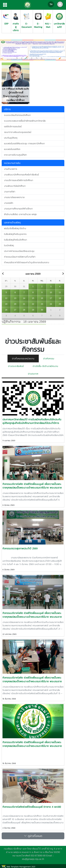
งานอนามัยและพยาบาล (14, 197)
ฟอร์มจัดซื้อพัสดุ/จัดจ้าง (15, 228)
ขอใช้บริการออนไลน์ (13, 126)
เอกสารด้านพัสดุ (12, 222)
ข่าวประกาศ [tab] (33, 374)
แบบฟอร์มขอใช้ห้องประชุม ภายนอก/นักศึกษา (24, 143)
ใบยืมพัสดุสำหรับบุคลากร (15, 234)
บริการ (7, 109)
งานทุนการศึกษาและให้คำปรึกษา (18, 209)
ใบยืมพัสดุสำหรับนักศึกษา (15, 240)
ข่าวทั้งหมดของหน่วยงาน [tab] (23, 358)
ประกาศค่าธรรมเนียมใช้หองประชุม (19, 251)
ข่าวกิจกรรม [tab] (49, 358)
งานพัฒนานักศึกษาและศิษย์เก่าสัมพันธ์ (21, 175)
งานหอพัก (9, 203)
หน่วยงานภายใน (12, 163)
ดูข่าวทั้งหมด (33, 836)
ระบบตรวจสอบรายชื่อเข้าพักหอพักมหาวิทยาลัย (25, 121)
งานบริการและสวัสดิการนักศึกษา (19, 180)
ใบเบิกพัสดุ (9, 245)
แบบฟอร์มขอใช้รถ (12, 149)
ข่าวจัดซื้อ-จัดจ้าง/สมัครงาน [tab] (45, 366)
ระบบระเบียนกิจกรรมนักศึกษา (17, 115)
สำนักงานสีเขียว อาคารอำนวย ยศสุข (20, 214)
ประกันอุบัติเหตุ (11, 138)
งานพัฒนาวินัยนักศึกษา (15, 186)
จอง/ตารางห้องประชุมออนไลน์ (18, 132)
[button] (5, 50)
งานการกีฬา (10, 192)
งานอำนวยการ (11, 169)
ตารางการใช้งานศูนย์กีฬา (15, 155)
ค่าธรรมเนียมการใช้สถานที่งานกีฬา (20, 257)
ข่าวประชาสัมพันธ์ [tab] (16, 366)
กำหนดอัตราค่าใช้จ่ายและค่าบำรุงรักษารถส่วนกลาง (27, 262)
